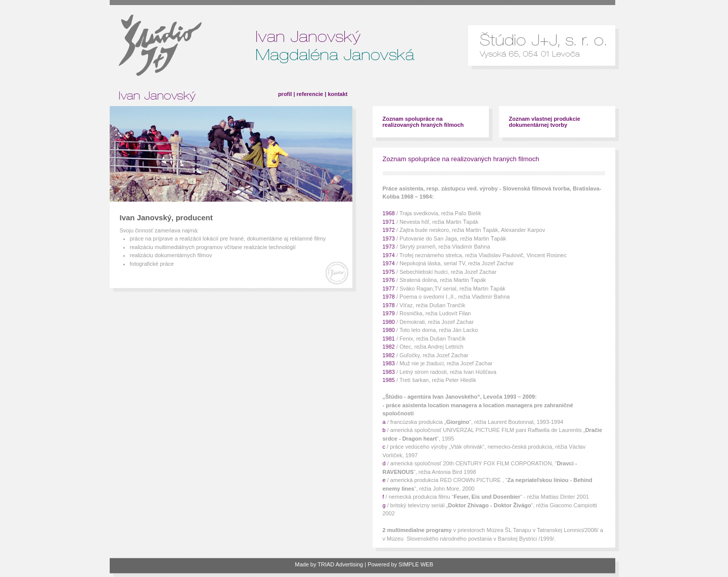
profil (285, 94)
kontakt (337, 94)
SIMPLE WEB (416, 564)
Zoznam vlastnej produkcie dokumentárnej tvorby (545, 122)
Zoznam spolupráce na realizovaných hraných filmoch (423, 122)
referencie (310, 94)
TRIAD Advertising (340, 564)
